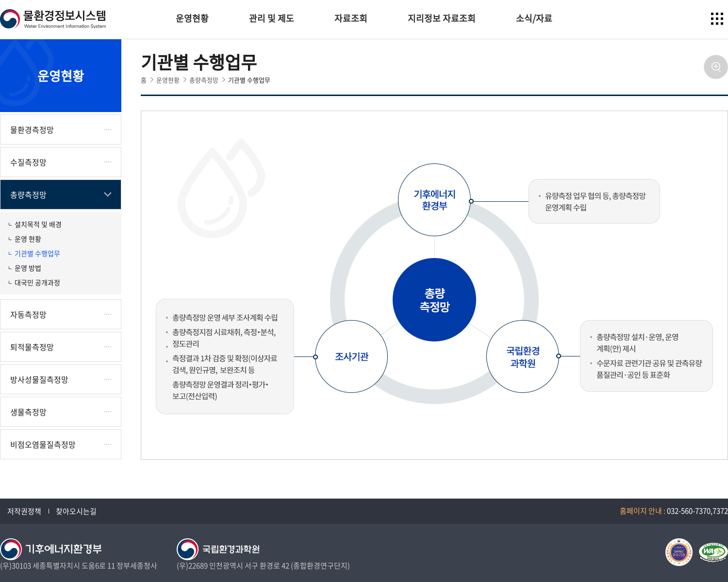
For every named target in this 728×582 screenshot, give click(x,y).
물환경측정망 (32, 129)
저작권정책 (24, 511)
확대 (716, 67)
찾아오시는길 (76, 511)
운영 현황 (28, 239)
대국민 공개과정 (37, 282)
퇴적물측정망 (32, 347)
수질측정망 (28, 162)
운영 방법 (28, 268)
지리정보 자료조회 (442, 18)
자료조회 (351, 18)
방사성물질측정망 (39, 379)
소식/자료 (534, 18)
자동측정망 (28, 314)
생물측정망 (28, 412)
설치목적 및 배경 (38, 224)
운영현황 (192, 18)
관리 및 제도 (272, 18)
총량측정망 (28, 194)
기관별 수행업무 (37, 253)
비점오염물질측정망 (43, 444)
